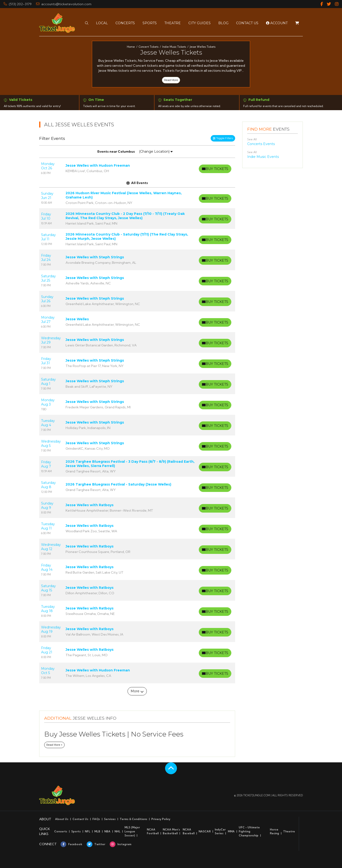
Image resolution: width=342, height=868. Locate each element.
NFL (88, 831)
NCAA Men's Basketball (171, 832)
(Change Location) (156, 151)
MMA (231, 831)
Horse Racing (274, 832)
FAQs (96, 819)
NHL (117, 831)
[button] (87, 21)
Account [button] (277, 21)
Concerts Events (261, 144)
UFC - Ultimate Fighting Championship (249, 831)
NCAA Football (153, 832)
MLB (97, 831)
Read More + (54, 745)
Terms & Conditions (133, 819)
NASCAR (205, 831)
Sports (76, 831)
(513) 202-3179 (18, 4)
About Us (62, 819)
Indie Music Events (263, 157)
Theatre (289, 831)
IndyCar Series (220, 832)
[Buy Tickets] (214, 169)
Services (110, 819)
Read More (171, 80)
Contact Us (80, 819)
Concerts (61, 831)
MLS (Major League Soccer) (132, 831)
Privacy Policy (161, 819)
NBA (107, 831)
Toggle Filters (223, 138)
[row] (137, 168)
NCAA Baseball (189, 832)
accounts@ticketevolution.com (64, 4)
